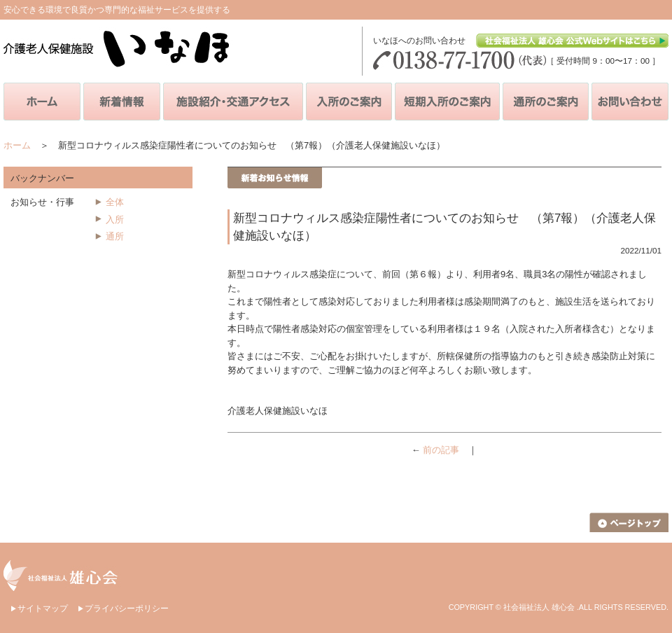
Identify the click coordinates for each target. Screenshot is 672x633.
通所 (115, 236)
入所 (115, 220)
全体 (115, 202)
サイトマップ (43, 608)
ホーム (17, 145)
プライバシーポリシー (127, 608)
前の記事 (441, 450)
